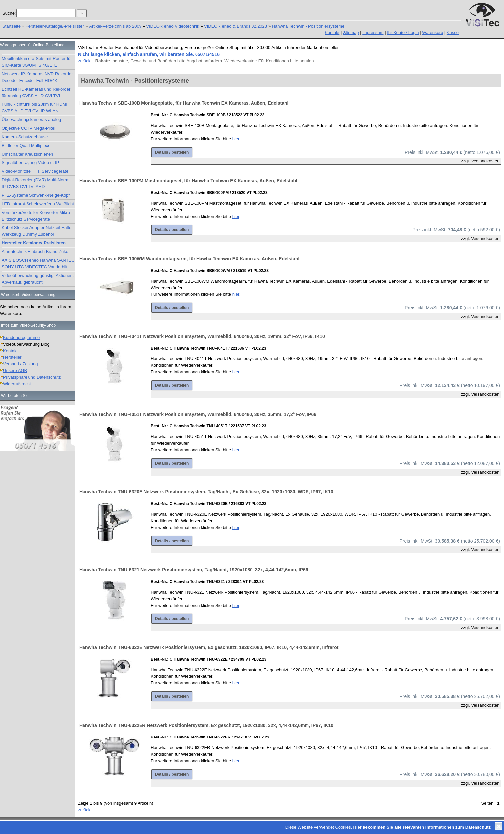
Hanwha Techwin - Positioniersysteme (308, 26)
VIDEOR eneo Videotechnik (173, 26)
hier (236, 139)
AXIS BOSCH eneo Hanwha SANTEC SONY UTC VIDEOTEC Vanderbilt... (38, 263)
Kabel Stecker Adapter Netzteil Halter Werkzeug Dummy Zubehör (37, 231)
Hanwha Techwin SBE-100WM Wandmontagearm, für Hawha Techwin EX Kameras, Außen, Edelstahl (189, 259)
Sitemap (351, 33)
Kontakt (332, 33)
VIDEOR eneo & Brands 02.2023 (236, 26)
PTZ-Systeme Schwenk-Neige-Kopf (36, 195)
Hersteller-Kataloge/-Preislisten (55, 26)
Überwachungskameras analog (31, 120)
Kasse (453, 33)
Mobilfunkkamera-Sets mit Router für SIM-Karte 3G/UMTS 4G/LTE (37, 62)
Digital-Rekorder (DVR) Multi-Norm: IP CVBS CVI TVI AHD (35, 183)
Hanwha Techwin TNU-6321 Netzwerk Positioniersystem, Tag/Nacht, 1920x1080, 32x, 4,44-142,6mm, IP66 (194, 570)
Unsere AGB (15, 371)
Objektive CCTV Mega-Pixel (28, 128)
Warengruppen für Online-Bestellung (32, 45)
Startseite (11, 26)
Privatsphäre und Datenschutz (32, 377)
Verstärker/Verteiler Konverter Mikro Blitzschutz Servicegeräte (36, 216)
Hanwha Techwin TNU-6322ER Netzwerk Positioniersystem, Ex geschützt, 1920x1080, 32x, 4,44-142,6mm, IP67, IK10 (206, 725)
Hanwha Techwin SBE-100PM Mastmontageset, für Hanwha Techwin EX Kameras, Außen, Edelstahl (188, 181)
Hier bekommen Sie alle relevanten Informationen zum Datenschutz (422, 827)
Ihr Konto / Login (403, 33)
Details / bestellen (172, 152)
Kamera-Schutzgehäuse (25, 137)
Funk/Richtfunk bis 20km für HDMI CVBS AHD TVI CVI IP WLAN (34, 108)
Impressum (373, 33)
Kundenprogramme (21, 337)
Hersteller (12, 357)
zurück (84, 61)
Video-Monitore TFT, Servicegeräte (35, 171)
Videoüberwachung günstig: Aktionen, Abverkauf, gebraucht (38, 279)
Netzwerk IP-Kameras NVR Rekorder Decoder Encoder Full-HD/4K (37, 77)
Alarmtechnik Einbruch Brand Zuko (35, 252)
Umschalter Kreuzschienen (27, 154)
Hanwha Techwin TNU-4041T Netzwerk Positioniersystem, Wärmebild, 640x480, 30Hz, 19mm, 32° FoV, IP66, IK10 (202, 336)
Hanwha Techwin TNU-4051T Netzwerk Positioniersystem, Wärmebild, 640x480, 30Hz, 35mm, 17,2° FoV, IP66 (198, 414)
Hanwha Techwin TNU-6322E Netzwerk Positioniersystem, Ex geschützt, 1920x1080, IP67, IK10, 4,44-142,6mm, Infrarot (209, 647)
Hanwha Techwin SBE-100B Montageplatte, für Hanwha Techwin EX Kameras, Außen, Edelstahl (184, 103)
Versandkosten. (486, 161)
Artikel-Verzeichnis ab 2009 (115, 26)
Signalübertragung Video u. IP (30, 163)
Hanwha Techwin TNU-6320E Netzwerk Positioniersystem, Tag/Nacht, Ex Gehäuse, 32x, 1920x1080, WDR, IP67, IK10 (206, 492)
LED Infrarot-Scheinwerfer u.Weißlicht (38, 204)
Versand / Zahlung (21, 364)
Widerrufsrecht (17, 384)
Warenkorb (433, 33)
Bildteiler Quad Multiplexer (27, 145)
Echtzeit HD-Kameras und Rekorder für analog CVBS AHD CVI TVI (36, 92)
